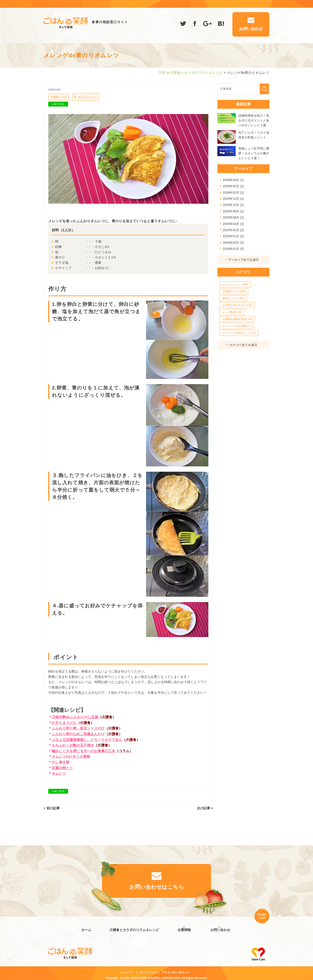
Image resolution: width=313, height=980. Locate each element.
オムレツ (59, 773)
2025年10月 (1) (233, 205)
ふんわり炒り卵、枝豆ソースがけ (78, 728)
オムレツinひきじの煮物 (71, 757)
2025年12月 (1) (233, 199)
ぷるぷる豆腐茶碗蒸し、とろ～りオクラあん (87, 740)
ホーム (84, 928)
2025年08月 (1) (233, 217)
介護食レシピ (59, 97)
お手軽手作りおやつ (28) (237, 305)
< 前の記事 (52, 808)
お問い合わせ (220, 928)
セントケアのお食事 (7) (236, 326)
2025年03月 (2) (233, 224)
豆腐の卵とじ (62, 768)
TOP (162, 73)
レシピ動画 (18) (232, 312)
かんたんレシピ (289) (235, 284)
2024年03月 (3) (233, 243)
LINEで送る (58, 104)
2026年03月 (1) (233, 186)
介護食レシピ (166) (234, 291)
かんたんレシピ (87, 97)
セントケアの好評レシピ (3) (239, 333)
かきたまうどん (64, 723)
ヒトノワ (126, 969)
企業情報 (182, 928)
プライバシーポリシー (176, 969)
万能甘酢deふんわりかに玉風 (75, 717)
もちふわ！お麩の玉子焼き (73, 745)
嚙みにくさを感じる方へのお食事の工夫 (83, 751)
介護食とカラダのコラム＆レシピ (196, 73)
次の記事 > (205, 808)
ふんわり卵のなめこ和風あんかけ (78, 734)
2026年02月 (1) (233, 193)
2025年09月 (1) (233, 211)
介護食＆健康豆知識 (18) (237, 319)
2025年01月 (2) (233, 236)
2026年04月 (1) (233, 180)
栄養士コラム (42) (233, 298)
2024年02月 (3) (233, 249)
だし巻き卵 (61, 762)
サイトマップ (148, 969)
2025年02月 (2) (233, 230)
